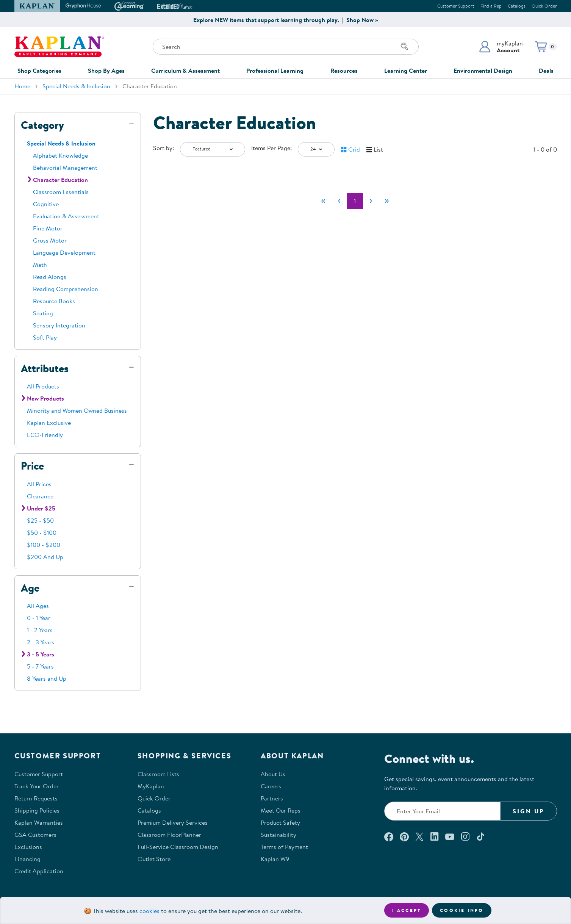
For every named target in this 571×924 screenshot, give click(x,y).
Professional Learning (275, 70)
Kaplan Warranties (39, 822)
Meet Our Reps (281, 810)
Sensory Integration (59, 325)
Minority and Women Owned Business (77, 410)
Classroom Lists (158, 774)
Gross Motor (50, 240)
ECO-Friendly (45, 435)
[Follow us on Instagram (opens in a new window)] (465, 836)
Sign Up (528, 811)
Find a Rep (491, 6)
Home (22, 86)
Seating (43, 313)
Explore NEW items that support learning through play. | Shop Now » (286, 20)
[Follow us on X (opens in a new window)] (419, 836)
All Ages (38, 606)
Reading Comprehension (66, 289)
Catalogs (517, 6)
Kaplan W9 (275, 859)
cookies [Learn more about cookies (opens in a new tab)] (149, 911)
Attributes (45, 368)
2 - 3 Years (41, 642)
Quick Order (544, 6)
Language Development (64, 252)
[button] (501, 47)
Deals (546, 70)
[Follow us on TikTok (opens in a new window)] (480, 836)
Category (42, 125)
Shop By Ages (106, 70)
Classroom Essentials (61, 192)
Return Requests (36, 798)
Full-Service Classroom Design (178, 847)
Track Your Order (37, 786)
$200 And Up (45, 557)
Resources (344, 70)
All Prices (39, 484)
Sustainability (278, 835)
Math (40, 265)
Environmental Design (483, 70)
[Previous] (339, 201)
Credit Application (39, 871)
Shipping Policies (37, 810)
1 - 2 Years (40, 630)
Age (30, 588)
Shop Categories (39, 70)
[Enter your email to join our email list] (443, 811)
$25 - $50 (40, 520)
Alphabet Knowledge (60, 155)
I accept (407, 910)
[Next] (371, 201)
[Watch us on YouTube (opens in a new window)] (450, 836)
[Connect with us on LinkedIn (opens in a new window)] (434, 836)
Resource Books (54, 301)
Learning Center (406, 70)
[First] (323, 201)
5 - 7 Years (40, 666)
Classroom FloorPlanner (169, 835)
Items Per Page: (271, 148)
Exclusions (28, 847)
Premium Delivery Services (173, 822)
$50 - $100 (42, 532)
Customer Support (456, 6)
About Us (273, 774)
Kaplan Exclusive (49, 423)
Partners (272, 798)
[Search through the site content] (286, 47)
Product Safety (280, 822)
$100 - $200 (44, 545)
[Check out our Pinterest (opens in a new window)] (404, 836)
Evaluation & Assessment (66, 216)
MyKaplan (151, 786)
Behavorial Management (65, 168)
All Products (43, 386)
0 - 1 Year (39, 618)
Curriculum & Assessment (185, 70)
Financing (27, 859)
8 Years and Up (47, 678)
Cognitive (46, 204)
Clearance (40, 496)
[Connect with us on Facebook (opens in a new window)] (389, 836)
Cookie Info (462, 910)
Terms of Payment (284, 847)
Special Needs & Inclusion (76, 86)
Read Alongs (50, 277)
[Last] (387, 201)
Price (32, 466)
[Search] (405, 47)
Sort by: (163, 148)
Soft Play (45, 337)
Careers (271, 786)
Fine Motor (48, 228)
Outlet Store (154, 859)
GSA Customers (35, 835)
